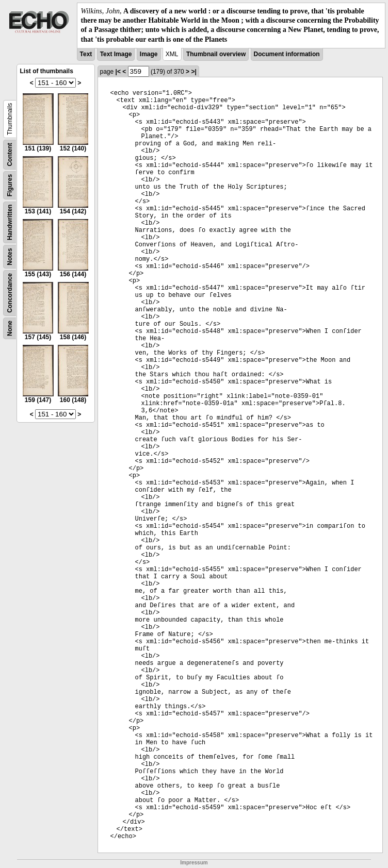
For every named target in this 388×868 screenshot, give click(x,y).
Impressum (194, 863)
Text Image (116, 54)
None (10, 328)
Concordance (10, 293)
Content (10, 154)
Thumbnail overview (216, 54)
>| (193, 72)
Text (86, 54)
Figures (10, 185)
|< (118, 72)
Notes (10, 256)
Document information (287, 54)
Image (149, 54)
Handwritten (10, 222)
